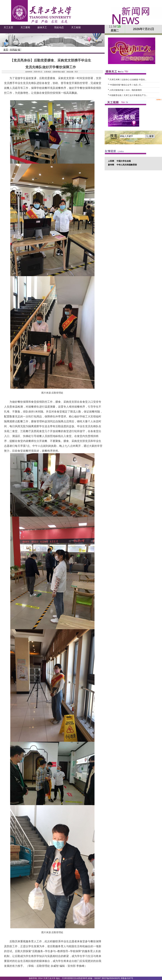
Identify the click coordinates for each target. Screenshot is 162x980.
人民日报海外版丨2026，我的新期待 (126, 90)
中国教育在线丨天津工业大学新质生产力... (128, 95)
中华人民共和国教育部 (127, 165)
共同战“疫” (16, 50)
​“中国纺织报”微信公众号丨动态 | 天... (126, 85)
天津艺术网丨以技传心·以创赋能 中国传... (128, 80)
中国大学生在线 (124, 161)
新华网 (111, 165)
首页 (6, 50)
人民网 (111, 161)
